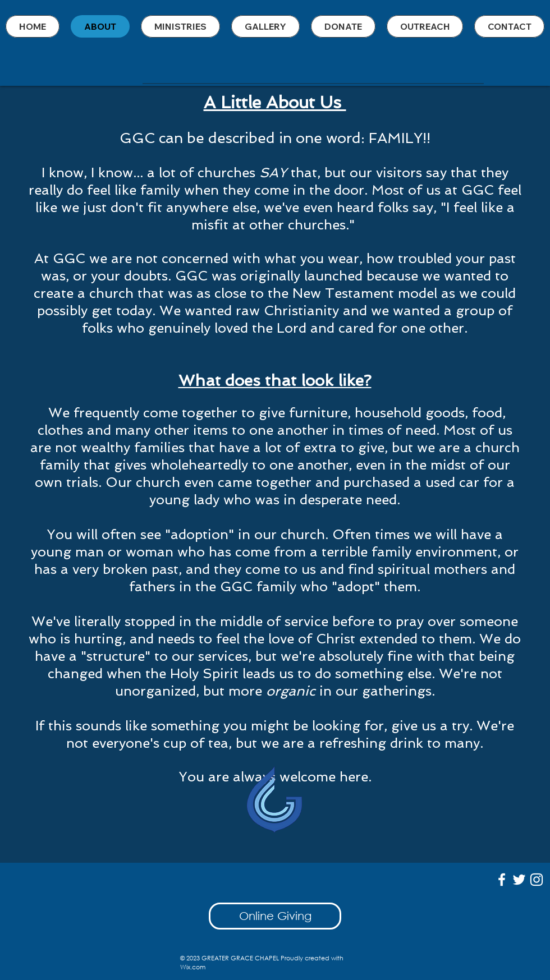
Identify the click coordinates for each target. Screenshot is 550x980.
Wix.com (193, 967)
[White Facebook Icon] (502, 880)
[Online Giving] (275, 916)
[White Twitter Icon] (519, 880)
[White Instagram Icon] (537, 880)
